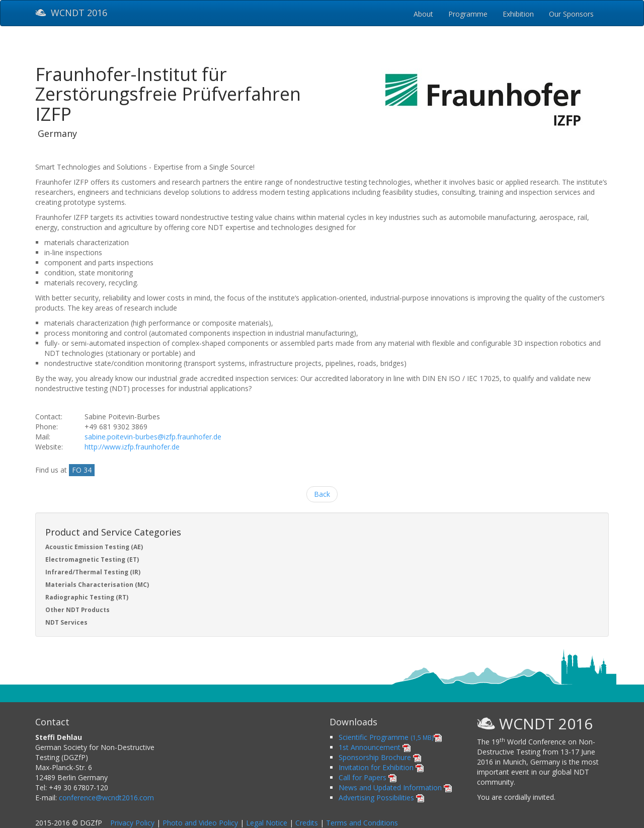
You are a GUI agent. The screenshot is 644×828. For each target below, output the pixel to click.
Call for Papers (368, 777)
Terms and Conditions (362, 823)
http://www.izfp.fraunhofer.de (132, 447)
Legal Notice (267, 823)
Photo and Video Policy (200, 823)
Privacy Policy (132, 823)
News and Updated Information (395, 787)
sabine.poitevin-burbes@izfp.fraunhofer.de (153, 437)
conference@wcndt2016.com (106, 798)
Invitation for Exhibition (381, 767)
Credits (307, 823)
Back (322, 494)
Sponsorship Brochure (380, 757)
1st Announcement (375, 747)
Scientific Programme (390, 737)
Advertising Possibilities (381, 798)
